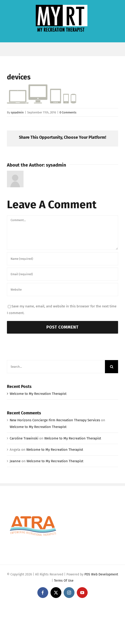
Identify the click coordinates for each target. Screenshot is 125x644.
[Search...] (56, 367)
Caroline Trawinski (24, 438)
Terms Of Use (64, 581)
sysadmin (17, 112)
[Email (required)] (62, 274)
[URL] (62, 290)
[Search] (112, 367)
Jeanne (15, 461)
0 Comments (68, 112)
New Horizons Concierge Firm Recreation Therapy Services (55, 420)
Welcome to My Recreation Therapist (38, 394)
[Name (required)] (62, 259)
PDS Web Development (101, 574)
